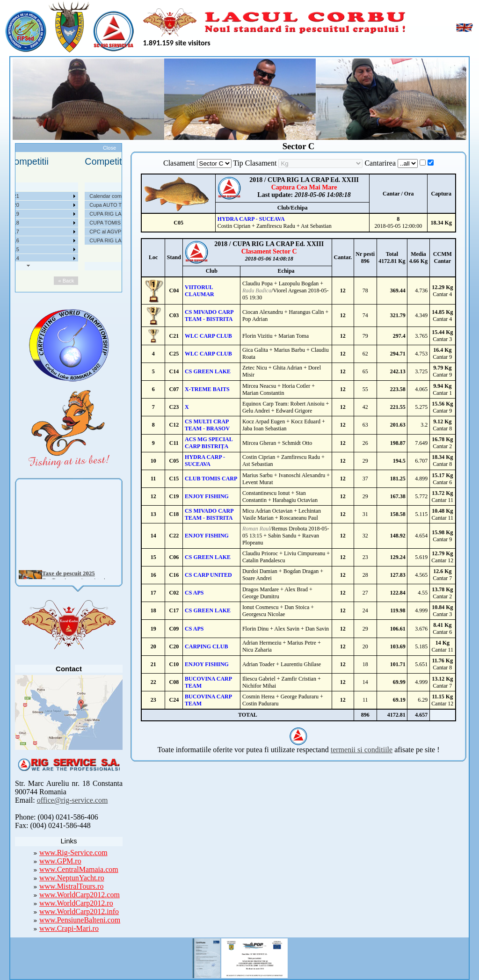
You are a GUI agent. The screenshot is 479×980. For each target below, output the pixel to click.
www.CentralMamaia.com (79, 869)
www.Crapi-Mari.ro (69, 928)
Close (109, 148)
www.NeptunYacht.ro (72, 878)
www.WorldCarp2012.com (80, 895)
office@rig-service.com (73, 800)
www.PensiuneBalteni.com (80, 920)
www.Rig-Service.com (73, 853)
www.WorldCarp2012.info (79, 911)
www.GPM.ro (60, 861)
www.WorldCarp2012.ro (76, 903)
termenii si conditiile (362, 750)
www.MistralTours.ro (71, 886)
